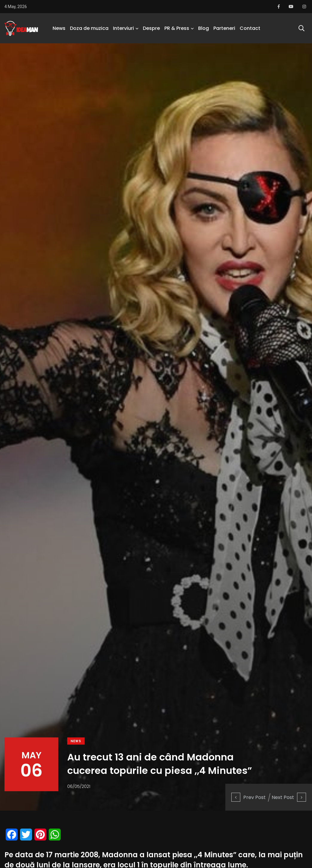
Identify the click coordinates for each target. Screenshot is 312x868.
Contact (250, 28)
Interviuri (123, 28)
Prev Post (248, 797)
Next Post (289, 797)
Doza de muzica (89, 28)
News (59, 28)
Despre (151, 28)
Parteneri (224, 28)
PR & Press (177, 28)
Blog (204, 28)
